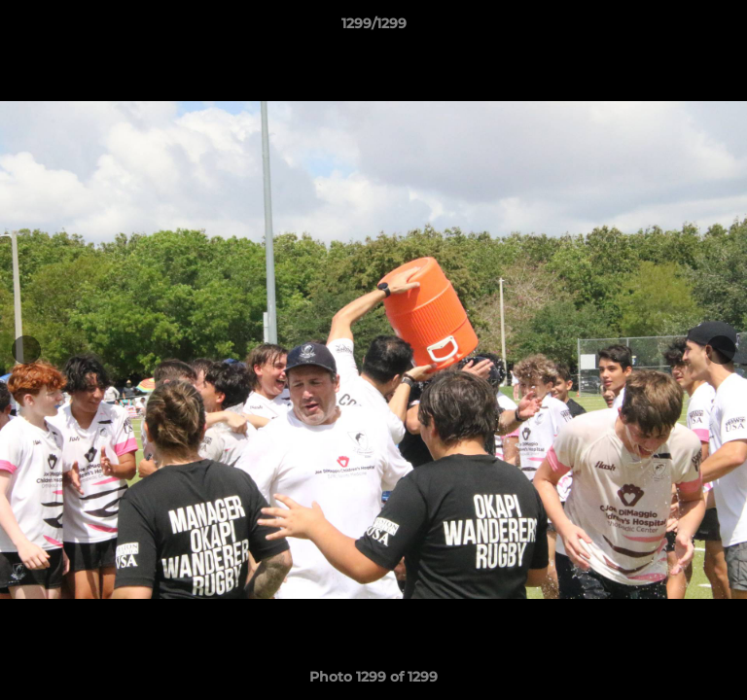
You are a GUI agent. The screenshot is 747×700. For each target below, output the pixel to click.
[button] (724, 28)
